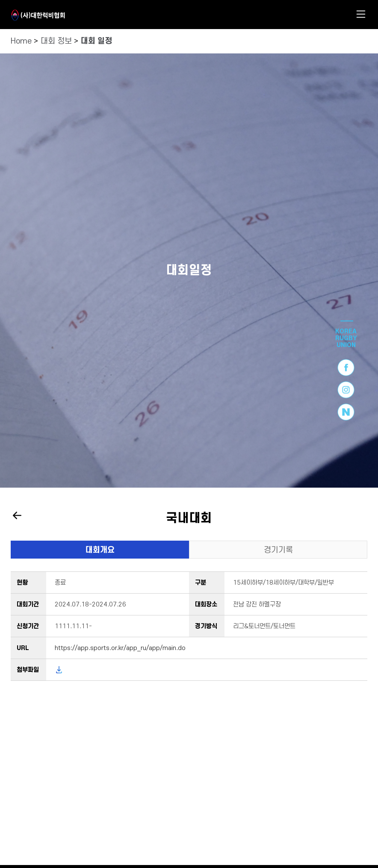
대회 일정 (96, 41)
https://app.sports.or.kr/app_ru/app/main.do (120, 648)
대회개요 (100, 550)
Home (21, 41)
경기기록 (278, 550)
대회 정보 (56, 41)
